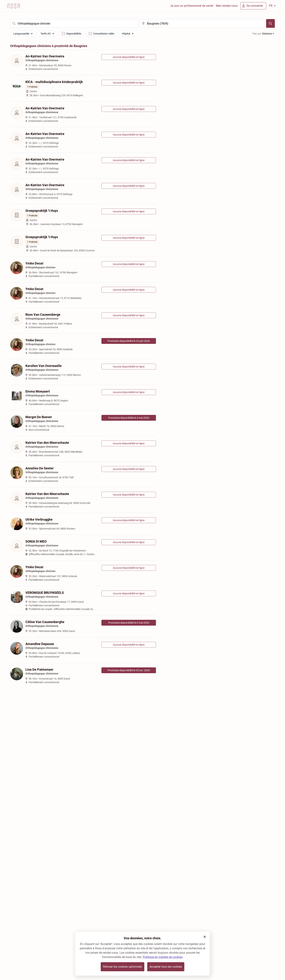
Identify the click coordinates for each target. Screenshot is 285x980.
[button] (205, 937)
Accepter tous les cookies (166, 967)
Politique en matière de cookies (163, 957)
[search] (74, 23)
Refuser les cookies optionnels (123, 967)
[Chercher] (270, 23)
